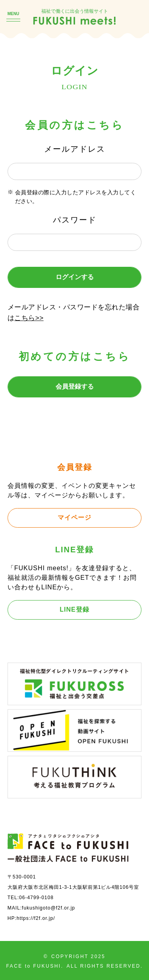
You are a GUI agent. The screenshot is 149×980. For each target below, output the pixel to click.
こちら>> (29, 318)
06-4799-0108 (36, 898)
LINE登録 (74, 609)
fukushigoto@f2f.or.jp (48, 908)
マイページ (74, 517)
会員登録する (75, 386)
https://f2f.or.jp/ (36, 918)
